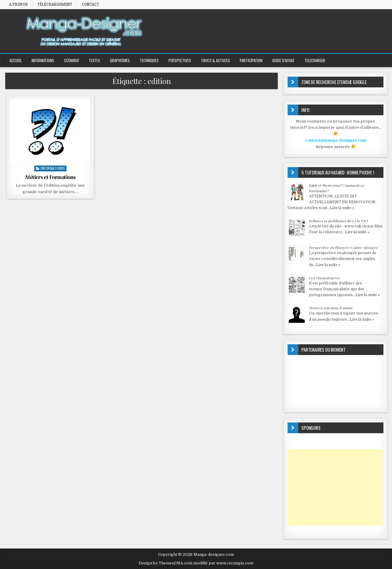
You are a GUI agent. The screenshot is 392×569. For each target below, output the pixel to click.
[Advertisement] (335, 487)
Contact (90, 4)
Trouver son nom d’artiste (331, 308)
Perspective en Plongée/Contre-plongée (344, 247)
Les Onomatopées (324, 278)
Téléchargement (55, 4)
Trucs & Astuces (215, 60)
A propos (19, 4)
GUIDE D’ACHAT (283, 60)
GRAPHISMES (120, 60)
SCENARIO (72, 60)
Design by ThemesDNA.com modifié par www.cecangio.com (196, 563)
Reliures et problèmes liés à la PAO (339, 221)
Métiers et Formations (50, 177)
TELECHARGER (315, 60)
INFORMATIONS (43, 60)
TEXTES (94, 60)
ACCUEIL (16, 60)
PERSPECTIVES (180, 60)
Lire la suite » (342, 208)
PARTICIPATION (251, 60)
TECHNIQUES (149, 60)
